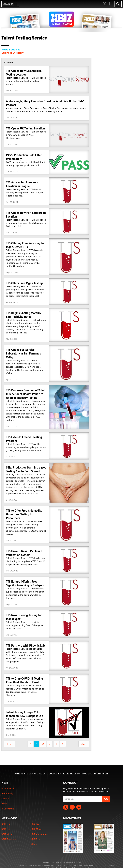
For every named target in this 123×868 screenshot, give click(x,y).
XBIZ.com (6, 824)
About (5, 804)
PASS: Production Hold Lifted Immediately (24, 157)
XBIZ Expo (36, 839)
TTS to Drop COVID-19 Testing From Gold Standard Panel (25, 680)
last (84, 744)
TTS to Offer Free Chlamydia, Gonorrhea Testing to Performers (24, 514)
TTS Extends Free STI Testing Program (24, 439)
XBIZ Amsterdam (39, 834)
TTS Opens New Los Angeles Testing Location (24, 73)
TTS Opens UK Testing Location (25, 128)
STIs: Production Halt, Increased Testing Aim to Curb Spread (26, 469)
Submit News (8, 788)
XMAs (34, 844)
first (9, 744)
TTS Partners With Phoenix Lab (25, 645)
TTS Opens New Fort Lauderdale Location (26, 215)
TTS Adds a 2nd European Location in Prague (22, 184)
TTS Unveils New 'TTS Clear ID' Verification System (25, 553)
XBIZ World (7, 834)
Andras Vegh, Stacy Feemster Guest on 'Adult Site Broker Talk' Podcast (45, 103)
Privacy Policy (8, 809)
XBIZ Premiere (9, 839)
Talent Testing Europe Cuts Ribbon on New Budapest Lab (25, 714)
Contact (5, 799)
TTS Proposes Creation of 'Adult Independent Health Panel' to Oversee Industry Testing (26, 394)
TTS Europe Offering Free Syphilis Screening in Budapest (25, 583)
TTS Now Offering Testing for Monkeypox (24, 617)
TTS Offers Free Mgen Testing (24, 283)
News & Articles (11, 50)
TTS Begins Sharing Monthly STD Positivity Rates (24, 315)
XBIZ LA (35, 824)
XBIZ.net (6, 829)
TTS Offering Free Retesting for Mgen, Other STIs (25, 245)
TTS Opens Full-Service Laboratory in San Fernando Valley (24, 353)
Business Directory (12, 53)
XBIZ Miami (36, 829)
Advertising (7, 794)
